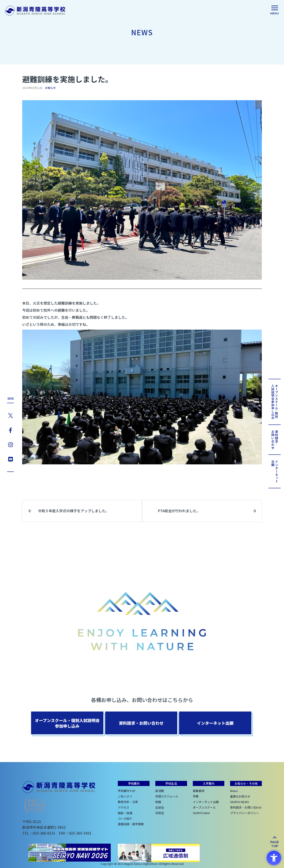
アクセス (123, 807)
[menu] (274, 11)
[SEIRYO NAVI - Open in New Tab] (71, 853)
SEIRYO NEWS (240, 801)
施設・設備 (125, 812)
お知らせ (50, 88)
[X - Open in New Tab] (11, 414)
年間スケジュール (167, 796)
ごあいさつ (125, 796)
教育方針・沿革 (128, 801)
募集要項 (199, 790)
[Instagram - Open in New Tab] (11, 444)
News (234, 790)
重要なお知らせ (240, 796)
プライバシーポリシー (245, 812)
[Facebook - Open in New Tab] (10, 429)
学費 (196, 796)
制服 (158, 801)
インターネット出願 (206, 801)
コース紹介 (125, 818)
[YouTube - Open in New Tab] (11, 459)
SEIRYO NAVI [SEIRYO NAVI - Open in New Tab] (201, 812)
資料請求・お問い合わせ (246, 807)
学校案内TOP (127, 790)
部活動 (160, 790)
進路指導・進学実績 (131, 824)
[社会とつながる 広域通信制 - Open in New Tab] (159, 853)
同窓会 (160, 812)
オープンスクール (204, 807)
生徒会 (160, 807)
